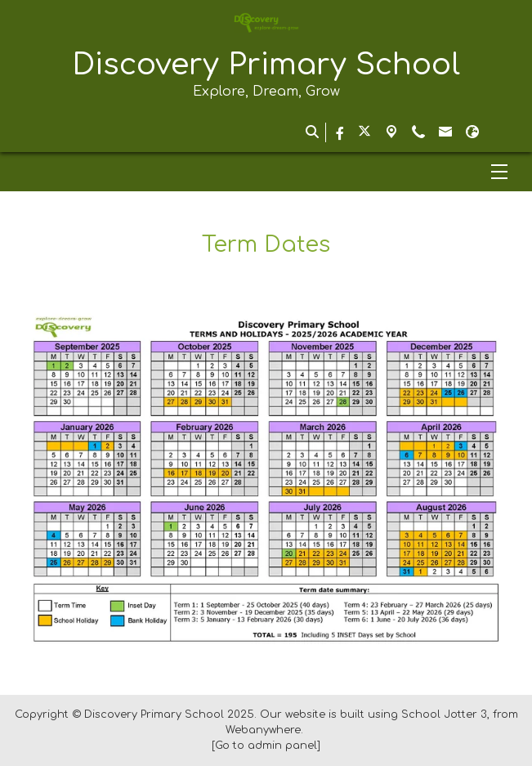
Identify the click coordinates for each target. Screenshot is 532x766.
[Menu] (266, 172)
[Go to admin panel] (266, 746)
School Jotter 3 (444, 714)
